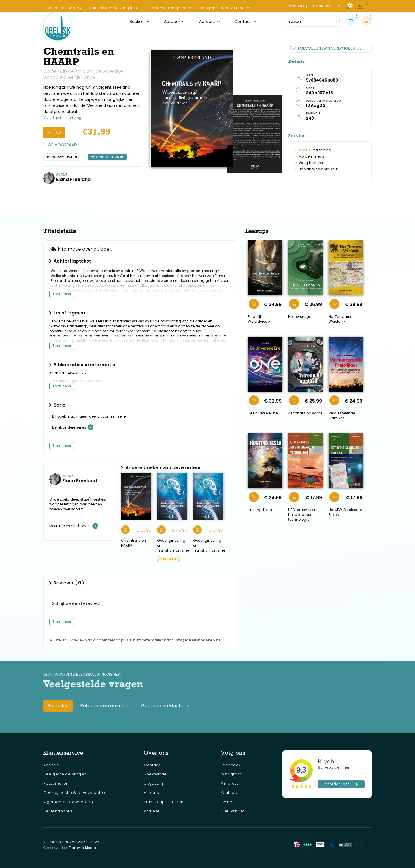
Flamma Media (82, 848)
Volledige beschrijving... (63, 118)
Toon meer (62, 294)
